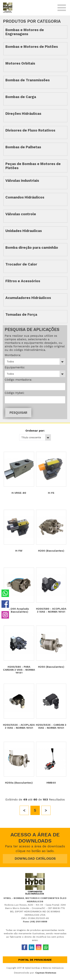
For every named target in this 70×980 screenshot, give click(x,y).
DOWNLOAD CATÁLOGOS (35, 858)
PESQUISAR (18, 413)
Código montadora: (18, 380)
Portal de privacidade (35, 960)
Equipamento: (15, 367)
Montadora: (13, 355)
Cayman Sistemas (46, 973)
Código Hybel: (14, 393)
